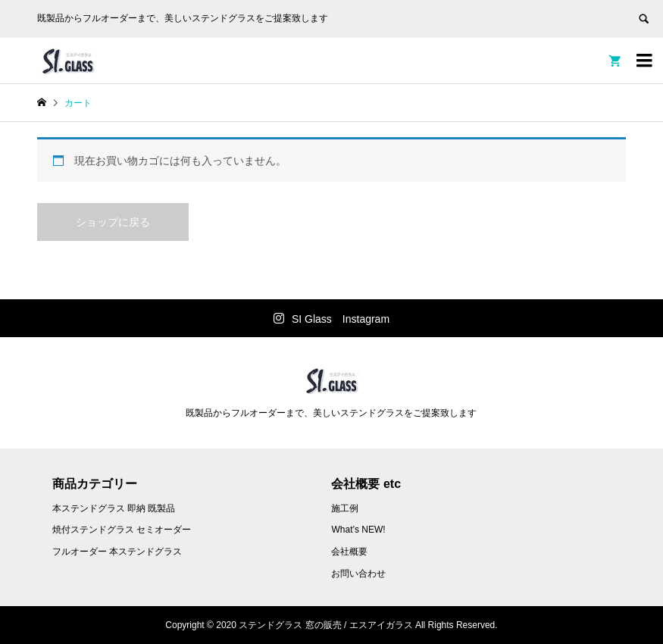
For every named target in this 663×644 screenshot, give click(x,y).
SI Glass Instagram (341, 319)
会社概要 (349, 552)
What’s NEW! (358, 530)
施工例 (345, 508)
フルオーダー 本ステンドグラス (117, 552)
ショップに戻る (113, 222)
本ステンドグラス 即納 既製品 (114, 508)
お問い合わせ (358, 574)
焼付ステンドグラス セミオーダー (122, 530)
